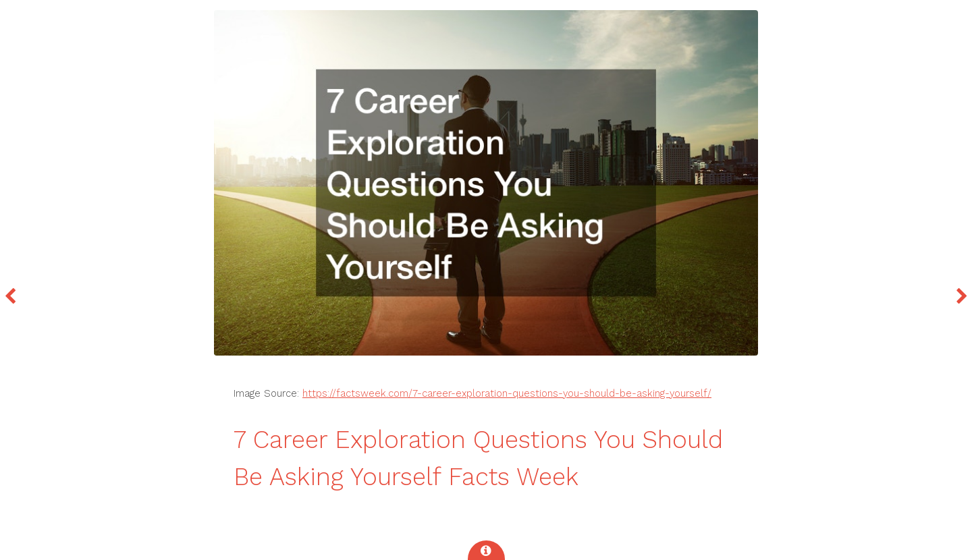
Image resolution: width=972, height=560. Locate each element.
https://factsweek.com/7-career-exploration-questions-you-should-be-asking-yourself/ (507, 393)
